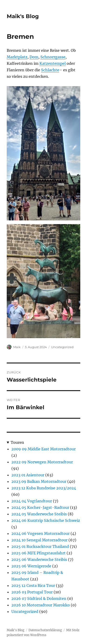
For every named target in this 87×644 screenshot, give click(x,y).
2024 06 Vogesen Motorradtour (40, 533)
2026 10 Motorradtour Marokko (41, 605)
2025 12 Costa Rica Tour (33, 585)
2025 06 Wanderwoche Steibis (39, 559)
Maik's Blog (23, 16)
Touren (17, 442)
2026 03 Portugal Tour (32, 592)
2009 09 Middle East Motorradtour (43, 449)
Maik (17, 347)
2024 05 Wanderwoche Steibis (39, 514)
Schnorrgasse (53, 57)
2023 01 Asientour (28, 475)
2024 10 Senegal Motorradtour (39, 540)
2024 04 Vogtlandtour (32, 501)
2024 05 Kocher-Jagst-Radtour (40, 507)
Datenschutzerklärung (45, 630)
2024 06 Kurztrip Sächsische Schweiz (46, 520)
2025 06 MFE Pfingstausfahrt (39, 553)
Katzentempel (53, 63)
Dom (34, 57)
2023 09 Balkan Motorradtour (39, 481)
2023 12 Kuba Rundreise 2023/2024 (44, 488)
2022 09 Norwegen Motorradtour (42, 462)
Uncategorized (62, 347)
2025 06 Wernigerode (31, 566)
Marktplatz (17, 57)
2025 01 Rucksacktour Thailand (40, 546)
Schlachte (50, 70)
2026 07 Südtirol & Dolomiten (39, 598)
